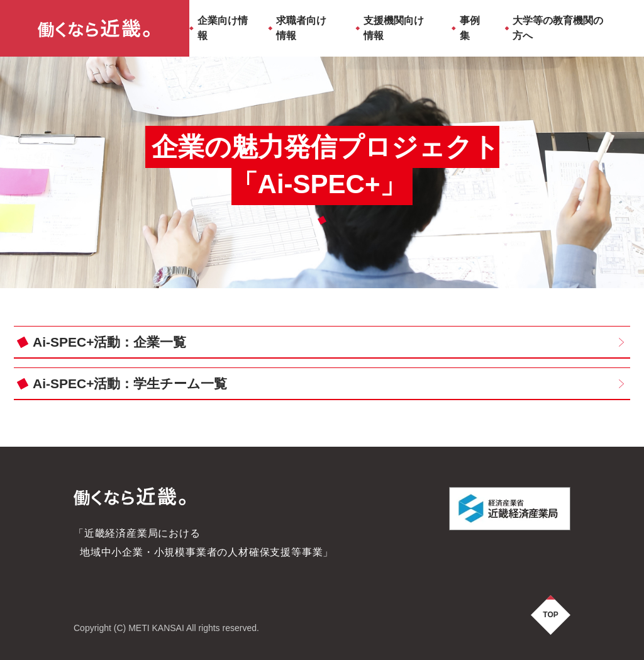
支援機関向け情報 (394, 28)
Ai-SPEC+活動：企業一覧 (109, 342)
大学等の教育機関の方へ (558, 28)
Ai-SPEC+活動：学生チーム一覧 (130, 383)
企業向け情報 (223, 28)
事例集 (470, 28)
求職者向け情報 (301, 28)
